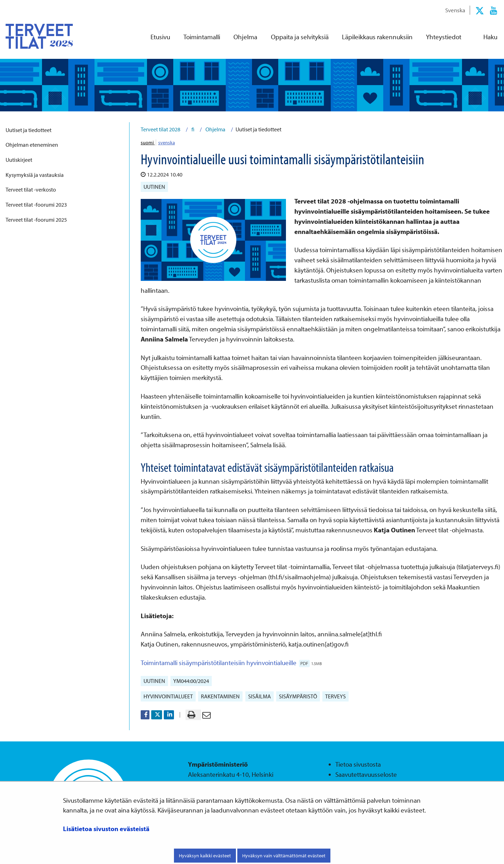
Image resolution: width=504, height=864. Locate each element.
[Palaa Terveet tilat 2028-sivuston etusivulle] (34, 36)
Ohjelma (215, 129)
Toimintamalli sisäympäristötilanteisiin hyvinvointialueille (231, 663)
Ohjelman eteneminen (32, 145)
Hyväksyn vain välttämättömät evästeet (284, 856)
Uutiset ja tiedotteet (29, 130)
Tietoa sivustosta (358, 764)
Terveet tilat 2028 (160, 129)
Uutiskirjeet (19, 160)
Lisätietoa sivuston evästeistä (106, 829)
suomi (148, 143)
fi (192, 129)
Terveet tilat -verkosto (31, 189)
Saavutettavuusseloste (366, 774)
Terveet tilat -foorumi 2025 (36, 220)
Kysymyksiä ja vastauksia (35, 175)
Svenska (455, 10)
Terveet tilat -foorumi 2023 (36, 205)
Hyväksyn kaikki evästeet (205, 856)
